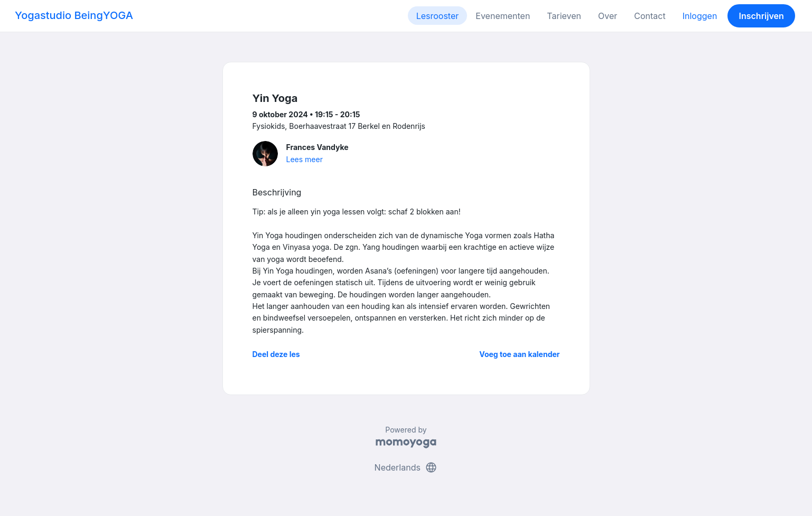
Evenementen (503, 16)
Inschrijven (762, 16)
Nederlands (406, 467)
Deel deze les (276, 354)
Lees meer (305, 159)
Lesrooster (438, 16)
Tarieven (564, 16)
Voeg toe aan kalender (519, 354)
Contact (650, 16)
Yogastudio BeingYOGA (74, 15)
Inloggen (700, 16)
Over (608, 16)
